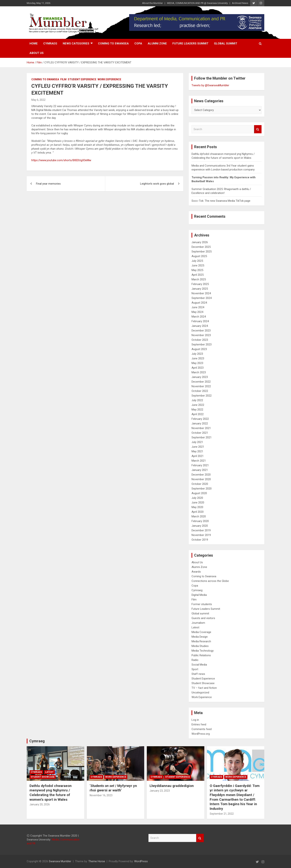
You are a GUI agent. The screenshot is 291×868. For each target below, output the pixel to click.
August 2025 (199, 256)
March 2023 (199, 372)
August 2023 (199, 349)
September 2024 (202, 298)
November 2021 (201, 428)
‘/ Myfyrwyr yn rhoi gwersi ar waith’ (113, 788)
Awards (196, 572)
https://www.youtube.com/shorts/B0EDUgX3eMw (61, 160)
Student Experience (82, 79)
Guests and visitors (203, 618)
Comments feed (202, 729)
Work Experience (109, 79)
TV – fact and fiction (204, 688)
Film (63, 79)
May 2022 (197, 410)
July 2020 (197, 498)
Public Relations (201, 655)
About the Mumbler (152, 3)
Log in (195, 720)
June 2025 (198, 265)
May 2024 (197, 312)
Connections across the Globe (210, 581)
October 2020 (200, 484)
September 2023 (202, 344)
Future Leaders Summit (190, 44)
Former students (202, 604)
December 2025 (201, 247)
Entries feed (199, 724)
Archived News (240, 3)
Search (258, 129)
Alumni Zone (157, 44)
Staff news (198, 674)
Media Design (200, 637)
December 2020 (201, 475)
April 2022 (198, 414)
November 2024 (201, 293)
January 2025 (200, 289)
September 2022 (202, 396)
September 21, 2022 (222, 814)
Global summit (226, 44)
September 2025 (202, 252)
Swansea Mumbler (60, 861)
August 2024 (199, 303)
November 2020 (201, 479)
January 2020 (200, 526)
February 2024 (200, 321)
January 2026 (200, 242)
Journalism (198, 623)
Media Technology (203, 651)
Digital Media (199, 595)
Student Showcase (203, 683)
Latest (195, 627)
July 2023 (197, 354)
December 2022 (201, 382)
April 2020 (198, 512)
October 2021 (200, 433)
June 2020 (198, 503)
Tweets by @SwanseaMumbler (210, 85)
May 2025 (197, 270)
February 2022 (200, 419)
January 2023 (200, 377)
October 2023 (200, 340)
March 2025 (199, 279)
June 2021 (198, 447)
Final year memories (48, 184)
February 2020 (200, 521)
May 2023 (197, 363)
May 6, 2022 (38, 100)
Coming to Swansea (113, 44)
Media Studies (200, 646)
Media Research (201, 641)
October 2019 (200, 540)
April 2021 (198, 456)
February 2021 (200, 465)
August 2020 (199, 493)
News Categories (76, 44)
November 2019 (201, 535)
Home (34, 44)
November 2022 (201, 386)
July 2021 (197, 442)
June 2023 (198, 358)
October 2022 (200, 391)
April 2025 (198, 275)
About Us (37, 53)
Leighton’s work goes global (157, 184)
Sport (195, 669)
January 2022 (200, 423)
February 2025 (200, 284)
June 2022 (198, 405)
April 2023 (198, 368)
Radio (195, 660)
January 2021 (200, 470)
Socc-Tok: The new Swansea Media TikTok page (221, 201)
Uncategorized (200, 693)
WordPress (141, 861)
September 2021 (202, 437)
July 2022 (197, 400)
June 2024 (198, 307)
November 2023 (201, 335)
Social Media (199, 665)
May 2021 (197, 451)
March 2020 (199, 516)
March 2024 (199, 317)
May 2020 (197, 507)
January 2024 (200, 326)
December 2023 (201, 331)
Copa (138, 44)
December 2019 (201, 530)
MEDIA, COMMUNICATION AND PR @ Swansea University (197, 3)
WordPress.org (201, 734)
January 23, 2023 (160, 791)
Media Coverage (201, 632)
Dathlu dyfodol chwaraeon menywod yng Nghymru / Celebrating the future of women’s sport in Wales (51, 793)
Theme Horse (97, 861)
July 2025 (197, 261)
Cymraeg (50, 44)
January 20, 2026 (40, 804)
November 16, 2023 (101, 795)
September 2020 (202, 489)
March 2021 (199, 461)
